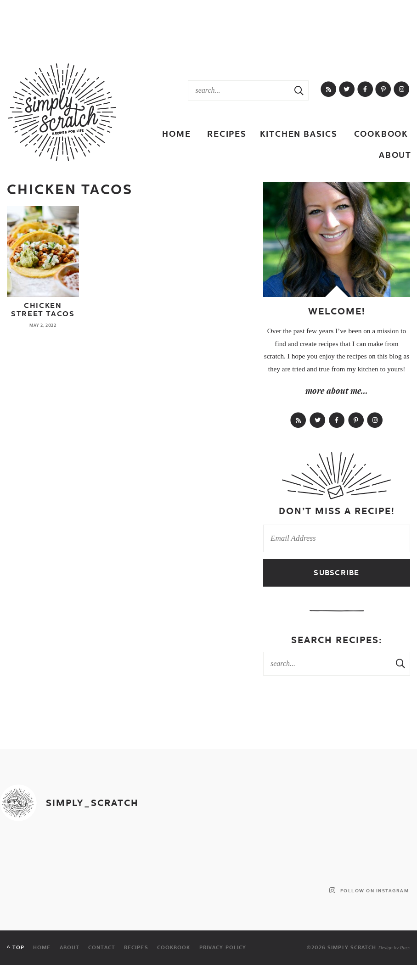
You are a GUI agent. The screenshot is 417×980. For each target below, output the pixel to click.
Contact (102, 948)
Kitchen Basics (299, 134)
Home (176, 134)
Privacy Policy (223, 948)
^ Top (16, 948)
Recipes (227, 134)
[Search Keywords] (239, 90)
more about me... (337, 391)
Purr (405, 947)
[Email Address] (337, 538)
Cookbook (381, 134)
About (395, 155)
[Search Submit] (299, 90)
